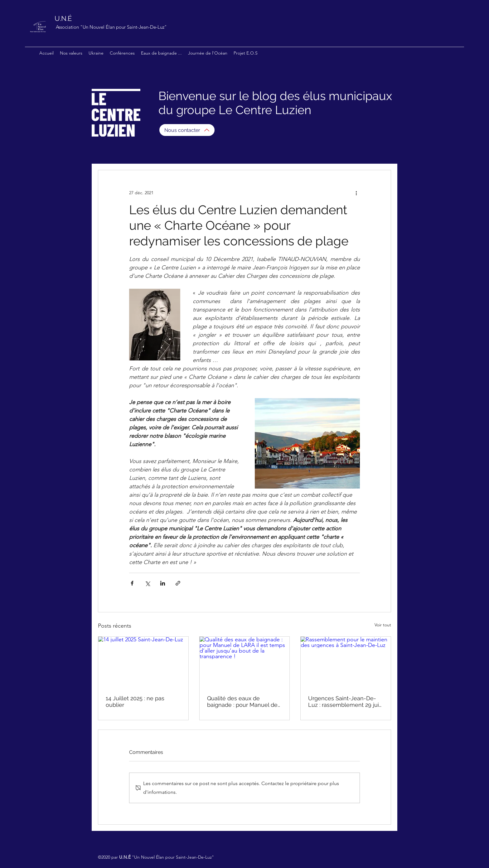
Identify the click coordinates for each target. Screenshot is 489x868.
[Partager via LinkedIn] (163, 583)
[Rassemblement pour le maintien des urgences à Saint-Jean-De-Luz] (346, 662)
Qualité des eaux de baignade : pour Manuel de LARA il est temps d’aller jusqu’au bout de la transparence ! (242, 702)
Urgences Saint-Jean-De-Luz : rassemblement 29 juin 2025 (345, 702)
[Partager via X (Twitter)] (147, 583)
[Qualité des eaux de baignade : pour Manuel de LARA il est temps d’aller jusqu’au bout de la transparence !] (245, 662)
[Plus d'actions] (356, 193)
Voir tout (383, 625)
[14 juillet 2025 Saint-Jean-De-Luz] (143, 662)
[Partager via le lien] (178, 583)
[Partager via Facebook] (132, 583)
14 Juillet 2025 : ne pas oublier (135, 702)
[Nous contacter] (187, 130)
